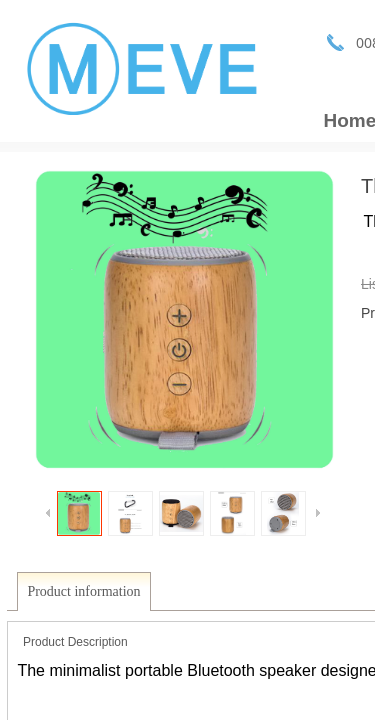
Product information (83, 591)
